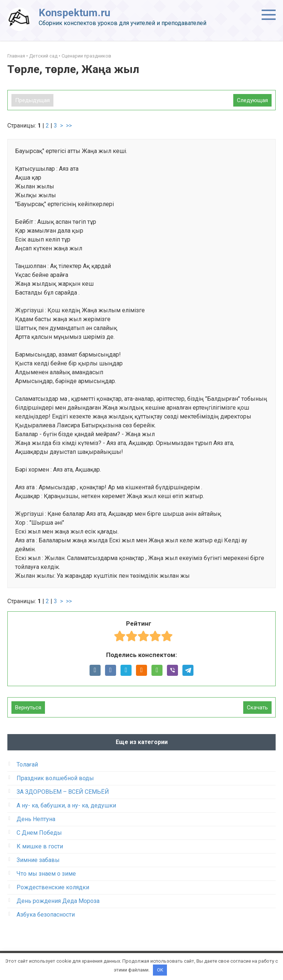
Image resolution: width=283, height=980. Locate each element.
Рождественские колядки (53, 887)
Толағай (27, 764)
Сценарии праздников (86, 56)
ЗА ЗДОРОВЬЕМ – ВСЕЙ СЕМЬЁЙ (63, 792)
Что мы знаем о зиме (46, 874)
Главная (16, 56)
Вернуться (28, 708)
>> (69, 126)
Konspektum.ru (74, 13)
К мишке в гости (40, 846)
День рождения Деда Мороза (58, 901)
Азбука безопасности (46, 915)
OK (160, 970)
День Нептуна (36, 819)
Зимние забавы (38, 860)
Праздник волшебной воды (55, 778)
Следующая (252, 100)
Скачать (257, 708)
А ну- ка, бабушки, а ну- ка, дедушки (66, 805)
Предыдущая (32, 100)
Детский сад (43, 56)
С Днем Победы (39, 833)
